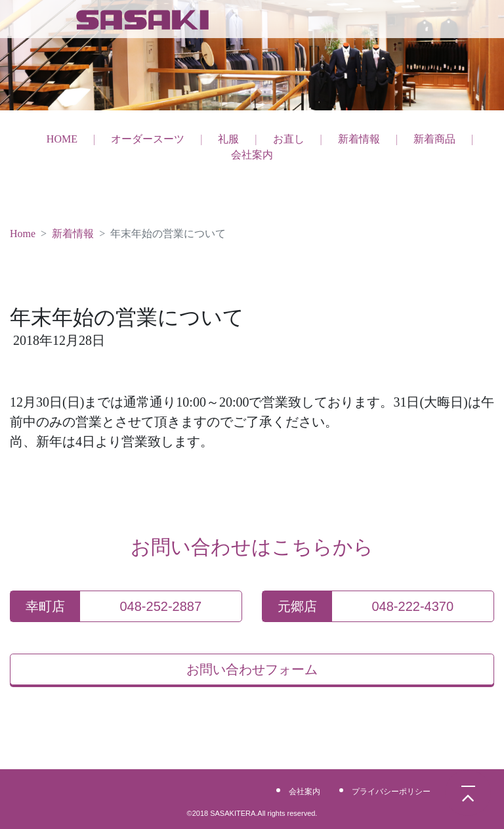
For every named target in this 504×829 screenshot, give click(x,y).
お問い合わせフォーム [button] (252, 669)
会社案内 (252, 155)
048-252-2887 (161, 606)
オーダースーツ (148, 139)
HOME (62, 139)
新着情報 (359, 139)
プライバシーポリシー (391, 792)
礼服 (228, 139)
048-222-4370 (413, 606)
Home (23, 234)
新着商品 (434, 139)
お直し (289, 139)
